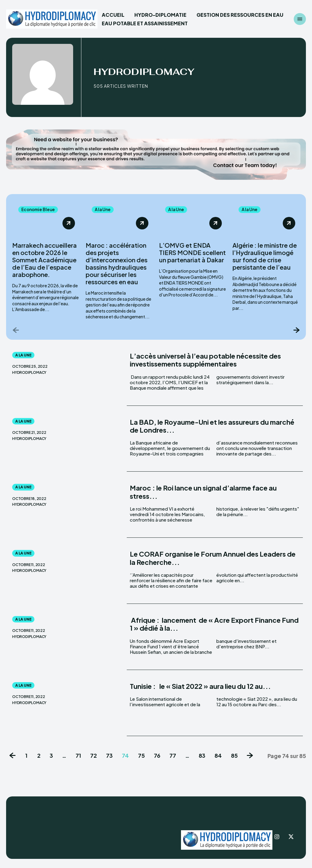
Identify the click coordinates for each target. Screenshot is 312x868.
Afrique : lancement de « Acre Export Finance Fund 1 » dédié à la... (214, 624)
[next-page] (296, 330)
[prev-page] (16, 330)
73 (109, 756)
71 (78, 756)
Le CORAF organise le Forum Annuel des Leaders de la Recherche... (213, 558)
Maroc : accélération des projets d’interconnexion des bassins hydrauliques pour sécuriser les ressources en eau (117, 264)
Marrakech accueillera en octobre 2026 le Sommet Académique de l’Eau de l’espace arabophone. (44, 260)
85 (234, 756)
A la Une (103, 210)
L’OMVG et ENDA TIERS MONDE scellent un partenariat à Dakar (192, 253)
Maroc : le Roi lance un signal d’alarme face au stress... (203, 492)
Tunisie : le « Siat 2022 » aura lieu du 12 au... (200, 686)
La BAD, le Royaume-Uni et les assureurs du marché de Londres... (212, 426)
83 (202, 756)
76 (157, 756)
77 (173, 756)
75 (141, 756)
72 (94, 756)
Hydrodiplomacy (29, 373)
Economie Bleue (39, 210)
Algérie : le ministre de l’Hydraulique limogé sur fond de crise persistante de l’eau (265, 256)
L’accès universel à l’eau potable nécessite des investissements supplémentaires (205, 360)
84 (218, 756)
